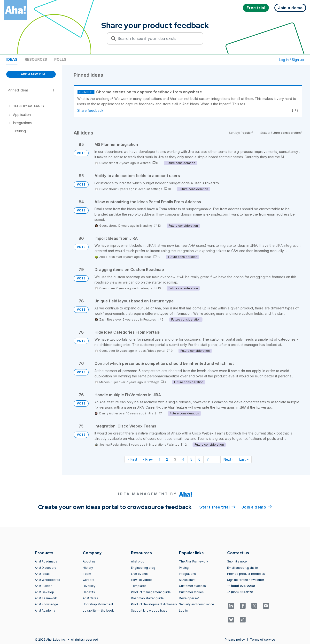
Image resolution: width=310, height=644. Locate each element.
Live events (139, 574)
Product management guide (151, 592)
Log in (183, 610)
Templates (139, 586)
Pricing (184, 568)
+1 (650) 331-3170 (240, 592)
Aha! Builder (43, 586)
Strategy (153, 382)
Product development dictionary (154, 604)
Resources (36, 59)
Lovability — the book (98, 610)
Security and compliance (197, 604)
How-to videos (142, 580)
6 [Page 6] (199, 459)
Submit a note (237, 561)
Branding (146, 226)
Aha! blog (138, 561)
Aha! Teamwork (46, 598)
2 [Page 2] (167, 459)
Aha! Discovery (46, 568)
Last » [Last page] (244, 459)
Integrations (158, 445)
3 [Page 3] (175, 459)
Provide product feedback (246, 574)
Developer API (189, 598)
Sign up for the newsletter (246, 580)
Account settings (150, 189)
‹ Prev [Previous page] (148, 459)
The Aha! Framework (194, 561)
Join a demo (257, 507)
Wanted (145, 163)
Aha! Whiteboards (47, 580)
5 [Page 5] (191, 459)
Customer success (192, 586)
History (88, 568)
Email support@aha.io (243, 568)
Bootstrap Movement (98, 604)
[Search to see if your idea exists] (157, 38)
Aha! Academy (45, 610)
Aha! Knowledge (46, 604)
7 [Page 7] (208, 459)
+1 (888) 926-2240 (241, 586)
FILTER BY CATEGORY (26, 106)
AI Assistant (187, 580)
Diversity (89, 586)
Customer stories (191, 592)
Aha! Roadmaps (46, 561)
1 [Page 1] (159, 459)
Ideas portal (157, 351)
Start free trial (217, 507)
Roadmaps (144, 288)
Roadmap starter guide (147, 598)
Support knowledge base (149, 610)
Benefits (89, 592)
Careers (89, 580)
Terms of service (263, 640)
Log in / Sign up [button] (293, 60)
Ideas (12, 59)
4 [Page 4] (183, 459)
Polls (60, 59)
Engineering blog (143, 568)
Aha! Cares (90, 598)
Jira (151, 413)
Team (87, 574)
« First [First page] (132, 459)
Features (150, 319)
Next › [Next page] (228, 459)
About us (89, 561)
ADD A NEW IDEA (31, 74)
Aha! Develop (44, 592)
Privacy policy (235, 640)
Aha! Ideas (42, 574)
